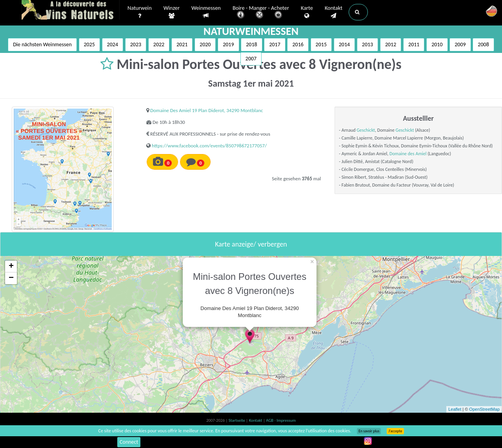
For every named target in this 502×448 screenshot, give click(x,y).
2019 (228, 44)
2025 (89, 44)
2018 (251, 44)
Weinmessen (206, 12)
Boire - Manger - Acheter (261, 13)
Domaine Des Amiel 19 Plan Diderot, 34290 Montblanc (207, 110)
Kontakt (334, 12)
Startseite (237, 420)
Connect (129, 442)
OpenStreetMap (484, 409)
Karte (307, 12)
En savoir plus (369, 431)
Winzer (172, 12)
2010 (437, 44)
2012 (391, 44)
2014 (344, 44)
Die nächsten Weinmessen (42, 44)
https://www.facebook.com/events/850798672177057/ (209, 146)
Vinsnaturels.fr (71, 11)
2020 (205, 44)
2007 (251, 59)
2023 (136, 44)
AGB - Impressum (281, 420)
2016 (298, 44)
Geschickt (366, 130)
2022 (159, 44)
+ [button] (11, 267)
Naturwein (140, 12)
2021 (182, 44)
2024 (113, 44)
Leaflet (455, 409)
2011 (414, 44)
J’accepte (395, 431)
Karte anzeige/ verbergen (251, 244)
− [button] (11, 278)
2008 (483, 44)
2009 (460, 44)
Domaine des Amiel (408, 154)
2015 (321, 44)
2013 (367, 44)
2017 (275, 44)
